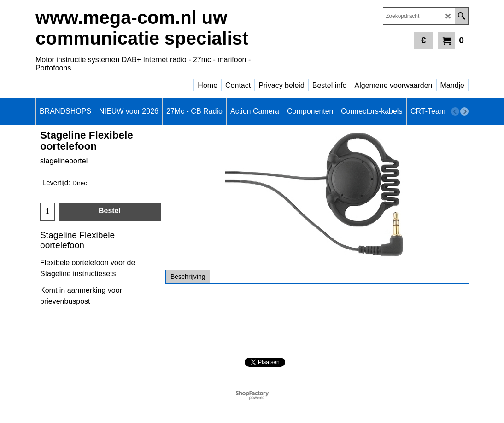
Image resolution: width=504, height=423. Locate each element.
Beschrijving (188, 277)
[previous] (455, 111)
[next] (464, 111)
